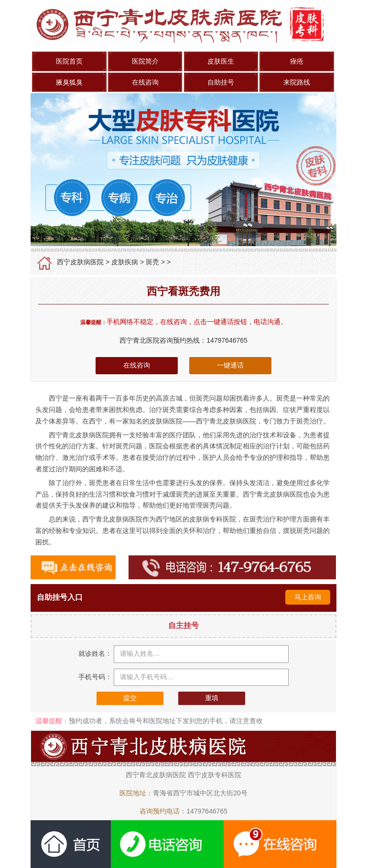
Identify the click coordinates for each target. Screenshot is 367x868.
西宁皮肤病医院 (80, 262)
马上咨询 (308, 597)
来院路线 (297, 82)
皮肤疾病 (125, 262)
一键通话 (230, 365)
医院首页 (69, 61)
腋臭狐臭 (69, 82)
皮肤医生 (221, 61)
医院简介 (145, 61)
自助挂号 (221, 82)
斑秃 (152, 262)
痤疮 (297, 61)
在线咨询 (145, 82)
